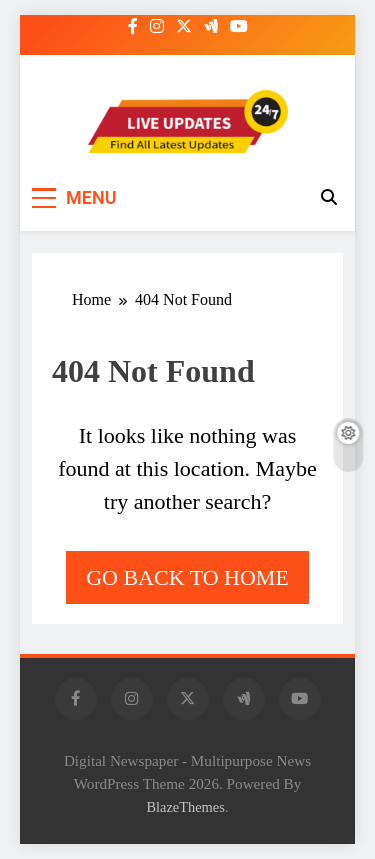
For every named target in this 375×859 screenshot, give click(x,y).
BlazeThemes (185, 807)
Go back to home (187, 577)
